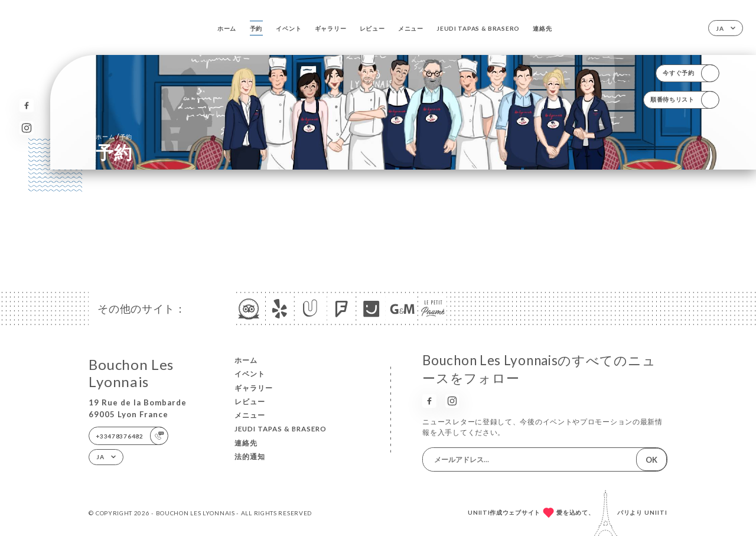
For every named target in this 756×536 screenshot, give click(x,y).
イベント (289, 28)
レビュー (372, 28)
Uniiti (656, 512)
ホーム (227, 28)
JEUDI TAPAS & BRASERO (478, 28)
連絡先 (542, 28)
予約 (256, 28)
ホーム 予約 (114, 136)
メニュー (411, 28)
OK (651, 460)
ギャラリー (331, 28)
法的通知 (250, 457)
